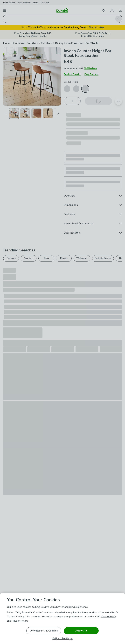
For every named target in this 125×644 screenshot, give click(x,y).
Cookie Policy (109, 617)
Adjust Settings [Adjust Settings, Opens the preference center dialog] (62, 639)
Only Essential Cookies (44, 631)
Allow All (81, 631)
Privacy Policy (20, 621)
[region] (62, 618)
